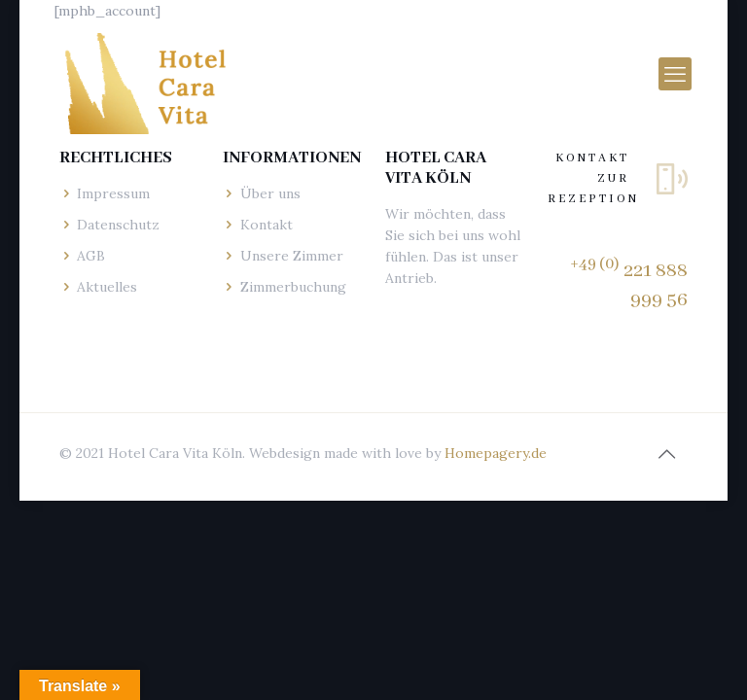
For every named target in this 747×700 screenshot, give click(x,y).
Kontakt (267, 225)
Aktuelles (107, 287)
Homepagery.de (496, 453)
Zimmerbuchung (293, 287)
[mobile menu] (675, 74)
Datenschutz (118, 225)
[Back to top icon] (667, 454)
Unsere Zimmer (292, 256)
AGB (91, 256)
